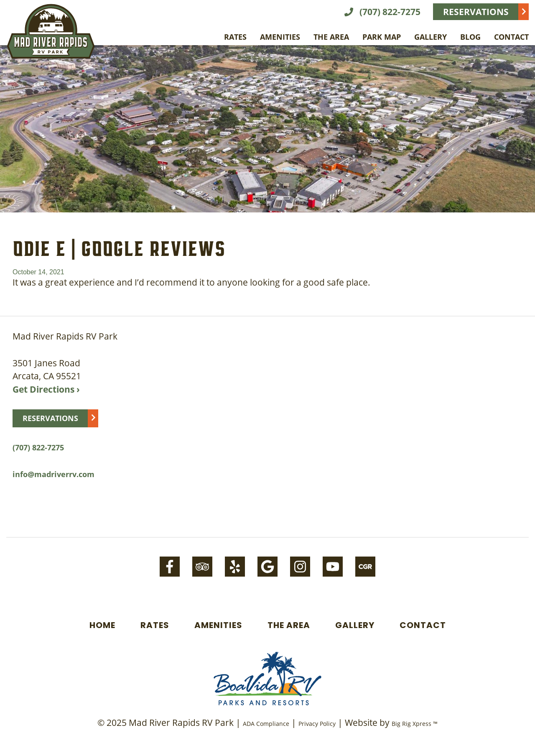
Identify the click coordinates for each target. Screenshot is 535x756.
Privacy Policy (317, 724)
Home (102, 625)
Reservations (476, 12)
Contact (511, 37)
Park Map (382, 37)
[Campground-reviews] (365, 567)
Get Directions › (46, 389)
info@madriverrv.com (53, 474)
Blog (470, 37)
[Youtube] (333, 567)
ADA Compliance (266, 724)
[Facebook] (170, 567)
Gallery (431, 37)
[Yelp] (235, 567)
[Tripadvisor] (202, 567)
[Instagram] (300, 567)
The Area (331, 37)
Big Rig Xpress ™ (415, 724)
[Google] (267, 567)
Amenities (280, 37)
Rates (235, 37)
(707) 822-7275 (382, 12)
